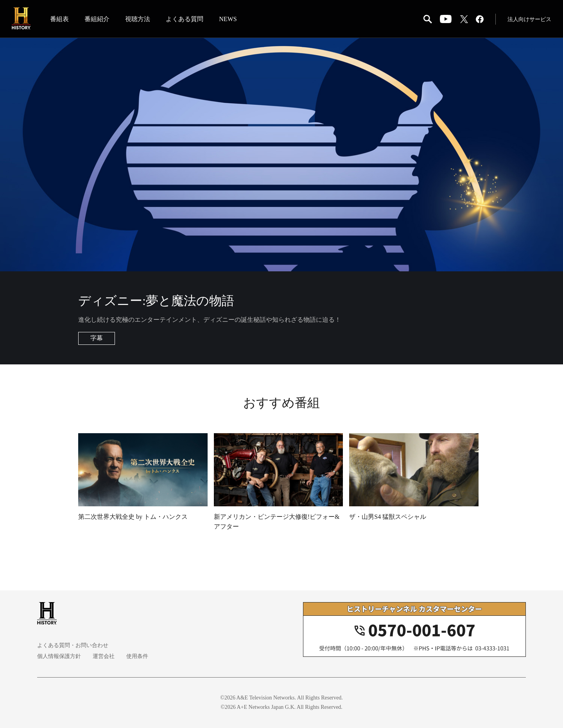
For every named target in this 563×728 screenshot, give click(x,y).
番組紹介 (97, 19)
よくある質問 (185, 19)
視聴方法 (138, 19)
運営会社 (104, 656)
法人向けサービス (529, 19)
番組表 (59, 19)
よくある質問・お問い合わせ (73, 645)
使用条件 (137, 656)
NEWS (228, 19)
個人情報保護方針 (59, 656)
